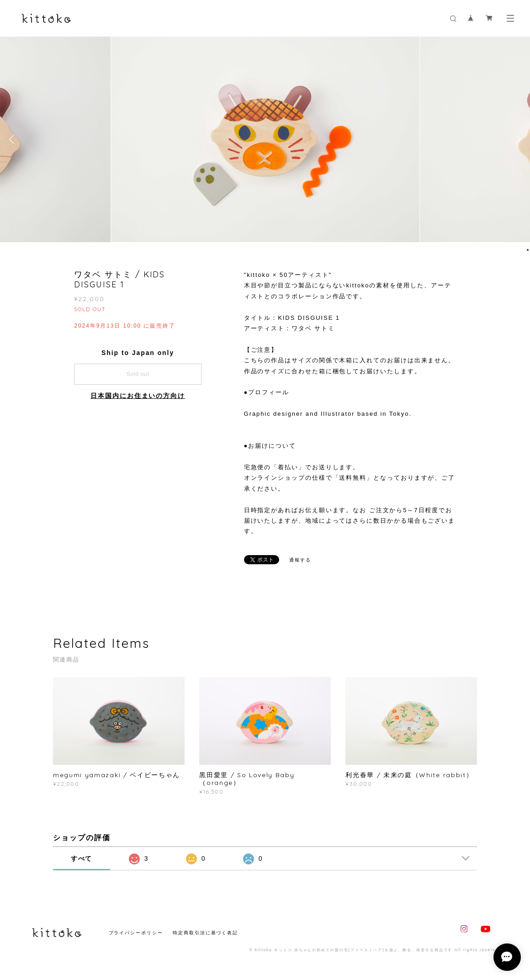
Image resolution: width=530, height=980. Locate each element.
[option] (265, 139)
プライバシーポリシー (136, 933)
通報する (300, 560)
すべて (82, 858)
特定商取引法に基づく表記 (205, 933)
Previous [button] (14, 139)
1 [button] (528, 250)
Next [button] (516, 139)
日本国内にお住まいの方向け (138, 396)
